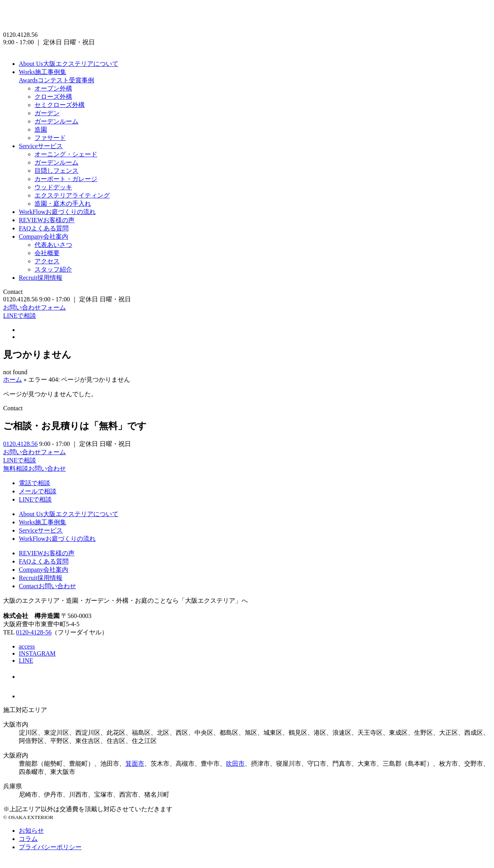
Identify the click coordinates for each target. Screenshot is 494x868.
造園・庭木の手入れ (63, 204)
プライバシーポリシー (50, 847)
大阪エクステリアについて (69, 64)
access (27, 646)
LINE (26, 661)
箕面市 (135, 764)
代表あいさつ (53, 245)
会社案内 (44, 236)
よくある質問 (44, 228)
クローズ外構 (53, 97)
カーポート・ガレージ (66, 179)
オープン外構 (53, 88)
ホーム (13, 380)
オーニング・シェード (66, 154)
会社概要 (47, 253)
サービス (41, 146)
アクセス (47, 261)
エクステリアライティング (72, 195)
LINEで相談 (20, 316)
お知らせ (31, 831)
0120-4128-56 (34, 632)
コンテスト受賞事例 (56, 80)
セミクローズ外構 (60, 105)
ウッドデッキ (53, 187)
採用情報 (41, 278)
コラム (28, 839)
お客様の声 (47, 220)
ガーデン (47, 113)
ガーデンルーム (56, 121)
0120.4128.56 (20, 444)
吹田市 (235, 764)
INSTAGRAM (37, 653)
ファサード (50, 138)
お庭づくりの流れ (57, 212)
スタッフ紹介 (53, 269)
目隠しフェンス (56, 171)
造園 (41, 130)
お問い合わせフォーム (35, 307)
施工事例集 (43, 72)
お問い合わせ (47, 586)
